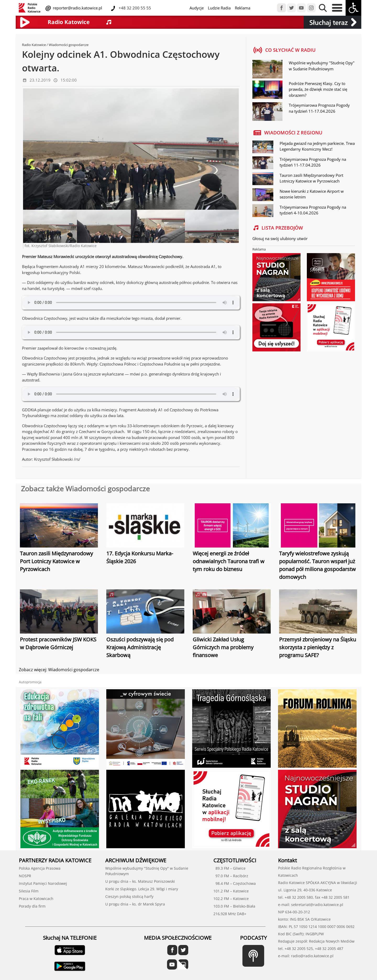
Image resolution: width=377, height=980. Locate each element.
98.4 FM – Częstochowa (235, 883)
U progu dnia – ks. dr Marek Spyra (135, 904)
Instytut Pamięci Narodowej (43, 883)
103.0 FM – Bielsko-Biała (234, 906)
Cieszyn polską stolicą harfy (129, 896)
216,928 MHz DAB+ (230, 914)
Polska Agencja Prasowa (40, 868)
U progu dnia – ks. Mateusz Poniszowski (140, 881)
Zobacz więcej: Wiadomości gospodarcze (59, 670)
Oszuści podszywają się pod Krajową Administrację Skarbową (140, 647)
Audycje (197, 8)
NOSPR (25, 876)
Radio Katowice (34, 45)
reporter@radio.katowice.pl (77, 8)
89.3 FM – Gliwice (229, 868)
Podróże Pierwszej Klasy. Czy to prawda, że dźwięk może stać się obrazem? (318, 89)
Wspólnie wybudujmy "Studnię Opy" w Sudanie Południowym (322, 66)
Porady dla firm (32, 906)
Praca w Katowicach (36, 899)
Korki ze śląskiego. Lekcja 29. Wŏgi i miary (142, 889)
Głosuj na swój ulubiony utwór (280, 238)
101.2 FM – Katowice (231, 891)
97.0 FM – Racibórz (231, 876)
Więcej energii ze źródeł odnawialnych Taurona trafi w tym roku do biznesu (229, 561)
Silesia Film (29, 891)
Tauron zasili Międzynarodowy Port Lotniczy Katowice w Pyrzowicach (56, 561)
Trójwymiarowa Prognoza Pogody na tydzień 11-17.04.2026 (319, 108)
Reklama (243, 8)
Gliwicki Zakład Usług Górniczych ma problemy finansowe (223, 647)
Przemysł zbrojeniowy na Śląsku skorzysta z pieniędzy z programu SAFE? (318, 647)
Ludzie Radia (219, 8)
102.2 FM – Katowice (231, 899)
